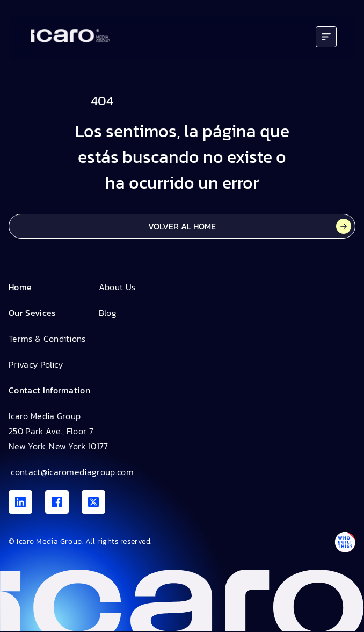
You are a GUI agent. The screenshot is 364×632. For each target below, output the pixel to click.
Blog (108, 313)
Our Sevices (32, 313)
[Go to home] (70, 37)
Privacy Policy (36, 364)
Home (20, 287)
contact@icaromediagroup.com (71, 472)
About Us (117, 287)
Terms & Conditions (47, 339)
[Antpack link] (345, 542)
